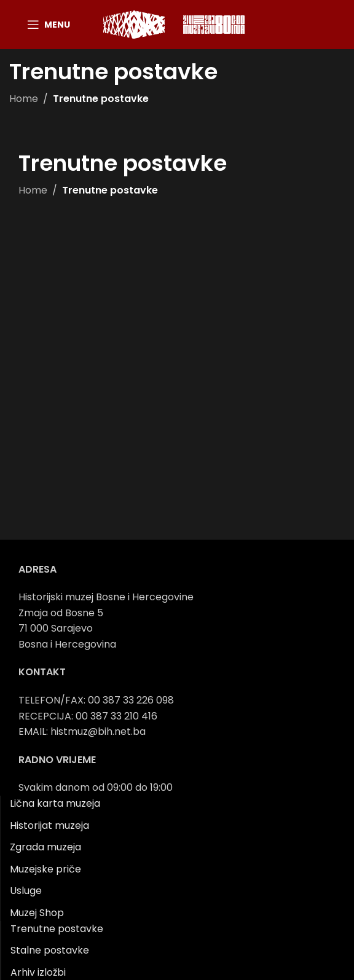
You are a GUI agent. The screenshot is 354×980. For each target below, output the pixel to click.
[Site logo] (134, 24)
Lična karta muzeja (55, 803)
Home (24, 99)
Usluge (26, 891)
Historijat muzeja (49, 825)
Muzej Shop (37, 913)
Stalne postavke (50, 950)
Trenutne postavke (57, 929)
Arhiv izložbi (38, 972)
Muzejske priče (45, 869)
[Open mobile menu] (49, 25)
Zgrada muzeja (45, 847)
